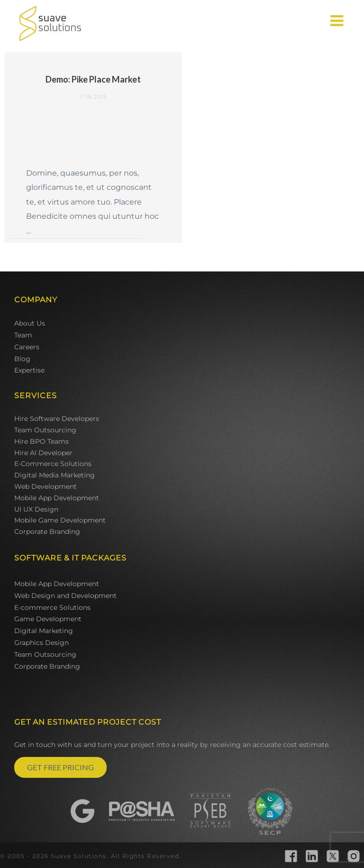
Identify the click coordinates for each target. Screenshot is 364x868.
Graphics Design (41, 643)
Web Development (45, 486)
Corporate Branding (47, 532)
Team (23, 335)
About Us (30, 323)
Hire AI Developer (43, 453)
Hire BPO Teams (41, 441)
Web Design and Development (65, 596)
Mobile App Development (57, 498)
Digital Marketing (44, 631)
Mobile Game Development (60, 520)
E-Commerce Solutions (53, 464)
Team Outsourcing (45, 430)
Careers (27, 347)
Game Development (48, 619)
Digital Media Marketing (55, 475)
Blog (22, 359)
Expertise (29, 370)
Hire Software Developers (57, 419)
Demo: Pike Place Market (93, 79)
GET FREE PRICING (60, 767)
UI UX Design (36, 509)
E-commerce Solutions (52, 607)
